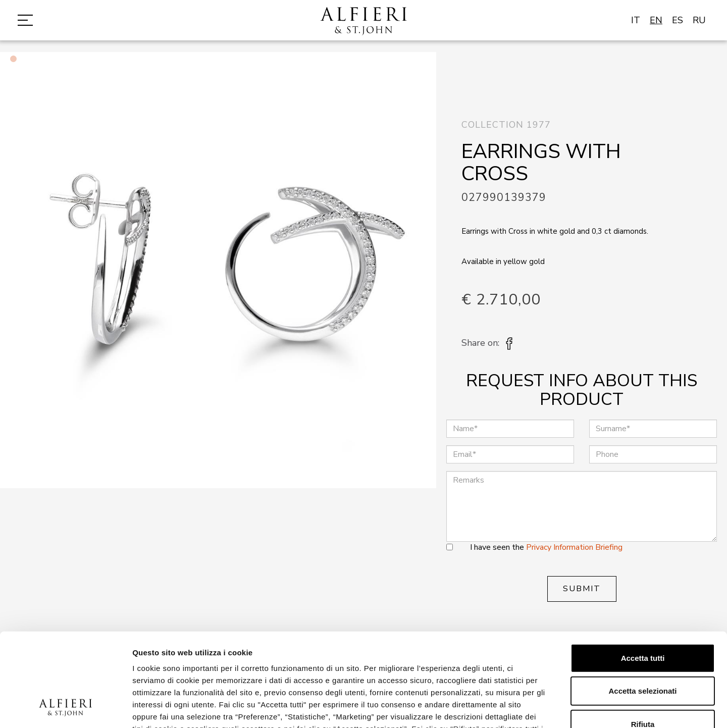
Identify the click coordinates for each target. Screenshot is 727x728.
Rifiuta (643, 640)
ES (678, 20)
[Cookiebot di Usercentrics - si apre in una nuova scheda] (65, 708)
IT (636, 20)
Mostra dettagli (531, 708)
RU (699, 20)
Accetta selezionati (642, 607)
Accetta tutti (643, 574)
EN (656, 20)
